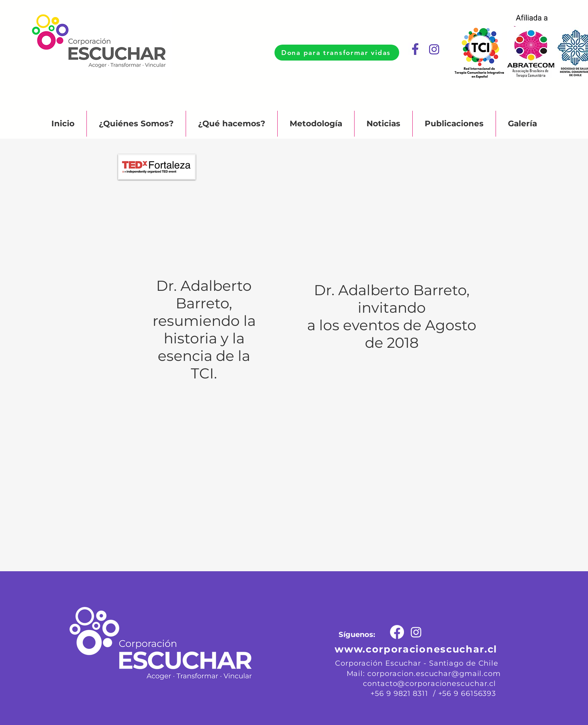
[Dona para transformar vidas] (337, 53)
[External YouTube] (204, 203)
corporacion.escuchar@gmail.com (434, 674)
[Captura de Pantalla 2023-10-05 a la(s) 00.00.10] (434, 50)
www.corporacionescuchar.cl (416, 649)
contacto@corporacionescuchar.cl (429, 684)
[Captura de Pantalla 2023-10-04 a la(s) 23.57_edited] (415, 50)
